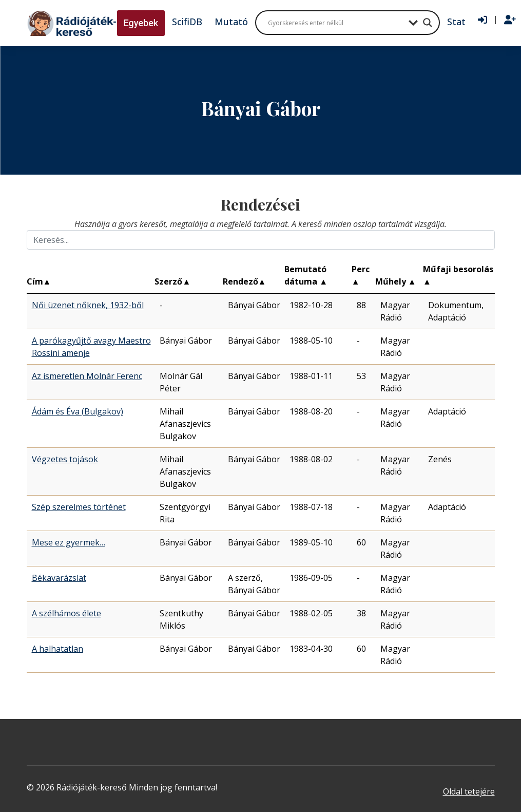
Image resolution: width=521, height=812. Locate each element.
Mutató (231, 22)
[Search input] (336, 23)
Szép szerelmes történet (79, 507)
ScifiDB (187, 22)
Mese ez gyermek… (69, 542)
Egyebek (141, 23)
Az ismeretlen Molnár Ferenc (87, 376)
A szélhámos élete (66, 613)
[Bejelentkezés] (483, 20)
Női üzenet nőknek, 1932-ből (88, 305)
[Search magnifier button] (428, 23)
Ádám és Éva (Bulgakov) (78, 411)
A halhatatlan (57, 649)
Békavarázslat (59, 578)
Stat (456, 22)
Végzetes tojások (65, 459)
